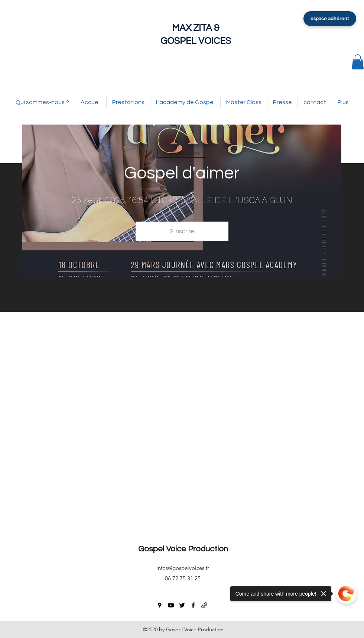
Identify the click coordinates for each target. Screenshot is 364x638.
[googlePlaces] (160, 605)
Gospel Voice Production (183, 549)
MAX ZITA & (196, 28)
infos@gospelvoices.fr (183, 568)
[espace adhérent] (330, 19)
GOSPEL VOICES (196, 41)
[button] (358, 62)
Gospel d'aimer (182, 173)
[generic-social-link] (204, 605)
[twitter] (182, 605)
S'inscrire (182, 231)
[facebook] (193, 605)
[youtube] (171, 605)
